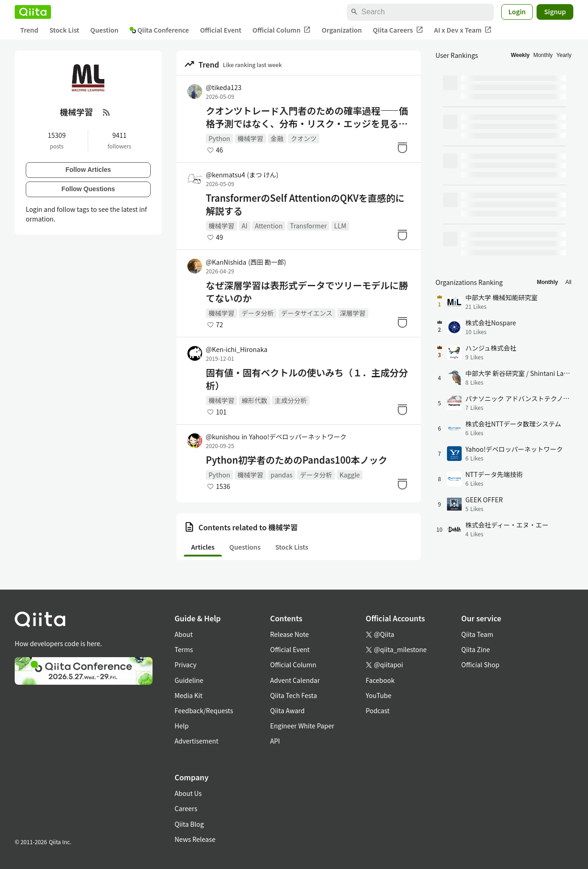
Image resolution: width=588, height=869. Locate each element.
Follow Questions (88, 189)
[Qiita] (33, 12)
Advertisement (197, 741)
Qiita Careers (398, 30)
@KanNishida (246, 262)
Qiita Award (287, 710)
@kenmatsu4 (242, 175)
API (275, 741)
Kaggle (350, 475)
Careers (186, 808)
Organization (342, 30)
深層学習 (353, 313)
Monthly (543, 55)
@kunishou (223, 437)
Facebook (380, 680)
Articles (203, 547)
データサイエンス (307, 313)
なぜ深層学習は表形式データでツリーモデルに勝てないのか (307, 292)
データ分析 (258, 313)
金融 (277, 138)
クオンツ (304, 138)
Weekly (520, 55)
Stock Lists (292, 547)
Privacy (185, 665)
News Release (195, 839)
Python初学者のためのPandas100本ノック (297, 460)
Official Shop (480, 665)
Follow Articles (88, 170)
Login (517, 11)
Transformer (308, 226)
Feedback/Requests (204, 710)
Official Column (282, 30)
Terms (184, 649)
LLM (340, 226)
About (184, 634)
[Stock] (402, 148)
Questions (245, 547)
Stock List (64, 30)
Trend (29, 30)
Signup (555, 11)
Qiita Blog (189, 824)
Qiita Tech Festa (294, 695)
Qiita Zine (476, 649)
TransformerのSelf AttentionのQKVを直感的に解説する (305, 204)
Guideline (189, 680)
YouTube (379, 695)
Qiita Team (477, 634)
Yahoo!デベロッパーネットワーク (298, 437)
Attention (269, 226)
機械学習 (250, 138)
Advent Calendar (295, 680)
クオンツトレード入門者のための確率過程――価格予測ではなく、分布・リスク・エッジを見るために (307, 117)
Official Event (220, 30)
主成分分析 (291, 400)
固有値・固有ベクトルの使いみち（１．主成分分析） (307, 379)
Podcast (378, 710)
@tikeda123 (223, 87)
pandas (282, 475)
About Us (188, 793)
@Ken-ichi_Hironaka (237, 349)
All (568, 282)
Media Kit (189, 695)
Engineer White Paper (302, 726)
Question (105, 30)
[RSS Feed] (107, 112)
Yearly (564, 55)
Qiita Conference (159, 30)
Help (182, 726)
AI (245, 226)
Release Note (289, 634)
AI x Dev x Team (463, 30)
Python (219, 138)
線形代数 (254, 400)
